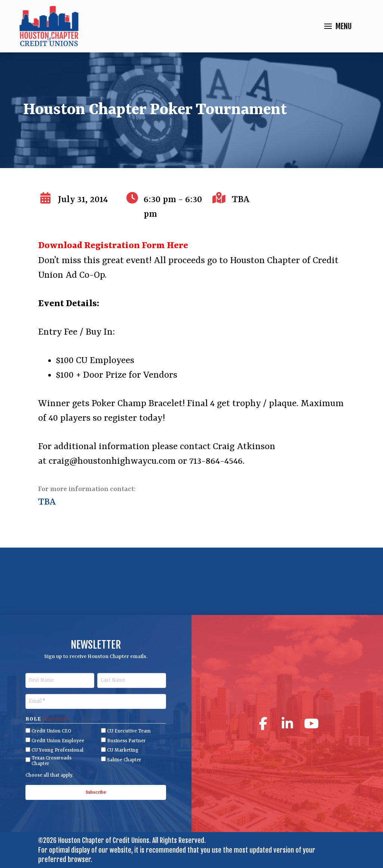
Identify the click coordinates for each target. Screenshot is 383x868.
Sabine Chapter (124, 760)
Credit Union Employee (58, 741)
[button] (338, 26)
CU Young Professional (57, 750)
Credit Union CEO (51, 731)
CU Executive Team (129, 731)
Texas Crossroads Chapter (51, 761)
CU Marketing (123, 750)
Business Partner (126, 741)
